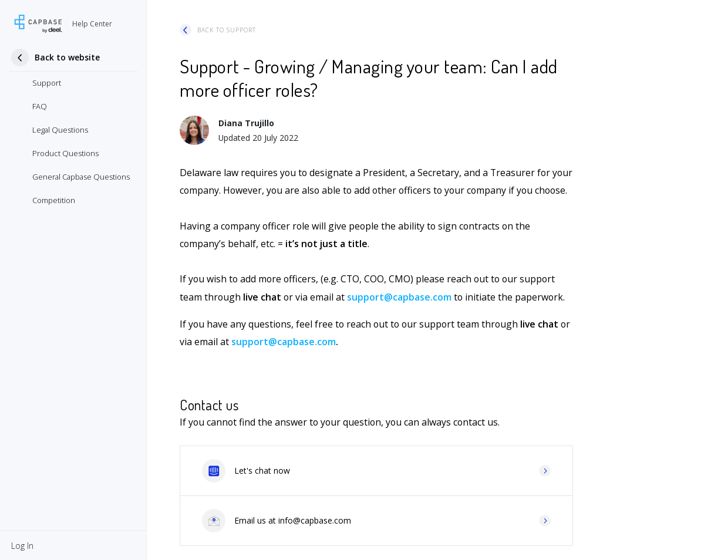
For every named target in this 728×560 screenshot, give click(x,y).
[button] (22, 545)
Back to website (67, 57)
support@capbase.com (399, 297)
